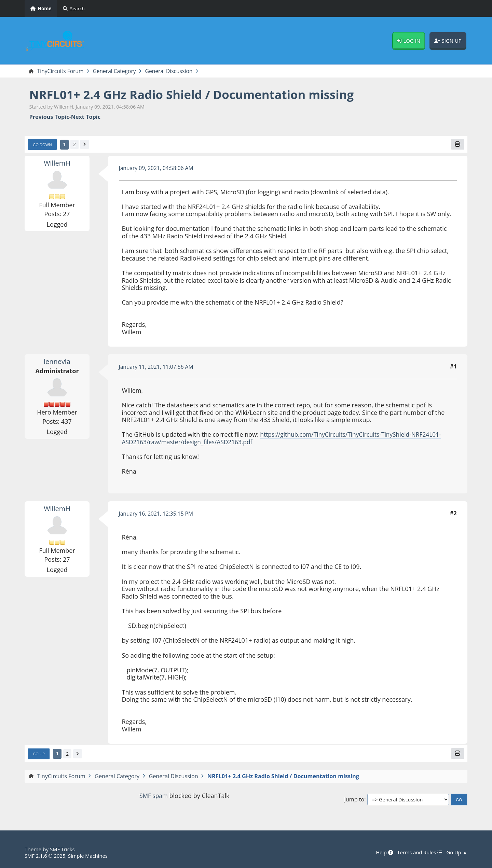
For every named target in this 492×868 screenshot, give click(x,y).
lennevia (57, 362)
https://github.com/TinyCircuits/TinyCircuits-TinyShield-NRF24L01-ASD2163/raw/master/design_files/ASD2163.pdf (285, 439)
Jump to (354, 801)
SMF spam (153, 797)
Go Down (43, 145)
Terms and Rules (418, 853)
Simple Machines (90, 856)
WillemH (57, 164)
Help (382, 853)
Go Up (39, 755)
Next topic (86, 117)
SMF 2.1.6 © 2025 (46, 856)
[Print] (457, 145)
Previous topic (49, 117)
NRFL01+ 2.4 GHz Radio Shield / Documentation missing (198, 95)
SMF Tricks (63, 850)
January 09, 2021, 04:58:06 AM (158, 169)
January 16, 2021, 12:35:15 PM (158, 514)
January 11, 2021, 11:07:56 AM (158, 367)
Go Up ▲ (456, 853)
